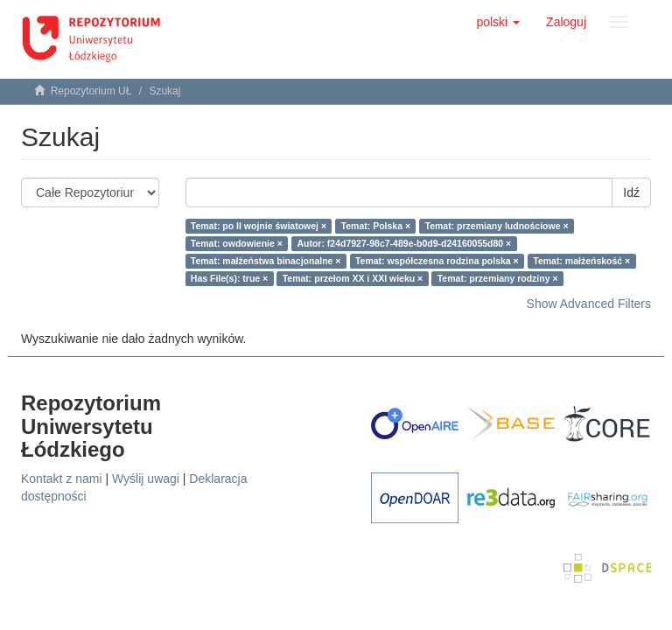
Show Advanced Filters (589, 304)
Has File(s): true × (229, 278)
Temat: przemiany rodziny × (498, 278)
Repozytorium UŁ (91, 91)
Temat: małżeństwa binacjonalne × (266, 261)
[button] (498, 22)
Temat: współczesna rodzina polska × (437, 261)
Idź (631, 192)
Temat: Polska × (376, 226)
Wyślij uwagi (146, 479)
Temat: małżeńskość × (581, 261)
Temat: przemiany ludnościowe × (497, 226)
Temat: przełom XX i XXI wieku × (353, 278)
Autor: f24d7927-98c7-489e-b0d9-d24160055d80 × (404, 243)
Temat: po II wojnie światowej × (259, 226)
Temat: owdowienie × (237, 243)
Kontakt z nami (62, 479)
